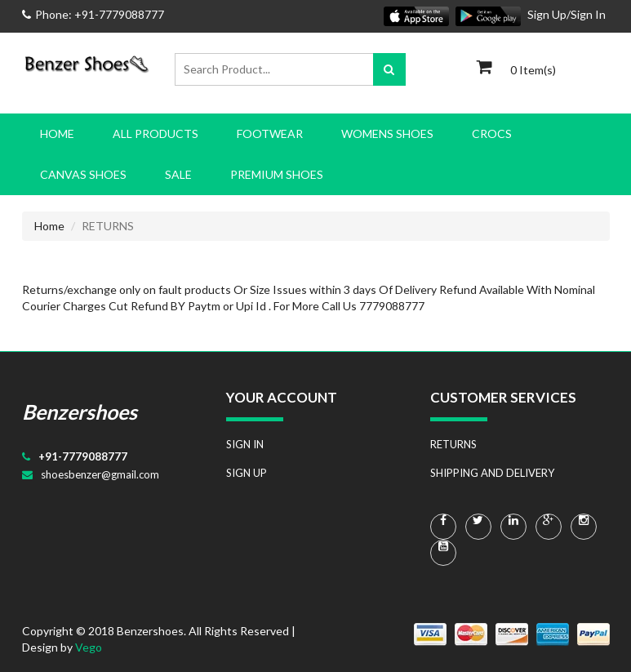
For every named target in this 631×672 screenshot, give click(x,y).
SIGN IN (245, 444)
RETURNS (453, 444)
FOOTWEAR (270, 134)
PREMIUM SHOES (277, 174)
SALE (178, 174)
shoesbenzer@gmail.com (100, 474)
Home (57, 134)
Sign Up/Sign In (567, 14)
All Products (156, 134)
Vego (89, 647)
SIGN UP (247, 473)
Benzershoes (80, 412)
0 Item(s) (533, 70)
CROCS (492, 134)
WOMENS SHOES (387, 134)
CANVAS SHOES (83, 174)
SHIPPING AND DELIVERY (492, 473)
